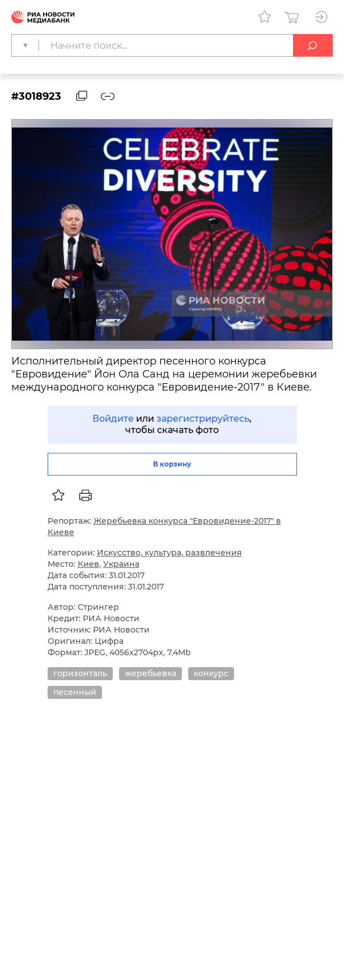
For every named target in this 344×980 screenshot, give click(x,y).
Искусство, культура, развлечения (169, 553)
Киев (88, 564)
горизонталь (80, 673)
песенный (75, 692)
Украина (121, 564)
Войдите (113, 419)
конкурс (211, 673)
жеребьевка (150, 673)
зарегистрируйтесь (203, 419)
